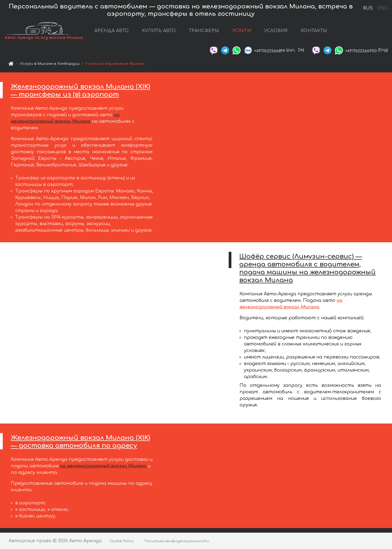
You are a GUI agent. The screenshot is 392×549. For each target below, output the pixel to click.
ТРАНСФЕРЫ (204, 31)
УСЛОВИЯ (276, 31)
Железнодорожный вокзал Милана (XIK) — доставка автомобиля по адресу (80, 442)
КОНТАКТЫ (314, 31)
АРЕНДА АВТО (112, 31)
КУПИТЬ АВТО (159, 31)
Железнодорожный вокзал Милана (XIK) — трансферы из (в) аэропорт (80, 91)
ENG (382, 8)
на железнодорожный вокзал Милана (103, 466)
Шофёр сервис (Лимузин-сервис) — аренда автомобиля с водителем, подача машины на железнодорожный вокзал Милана (307, 268)
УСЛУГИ (242, 31)
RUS (368, 8)
